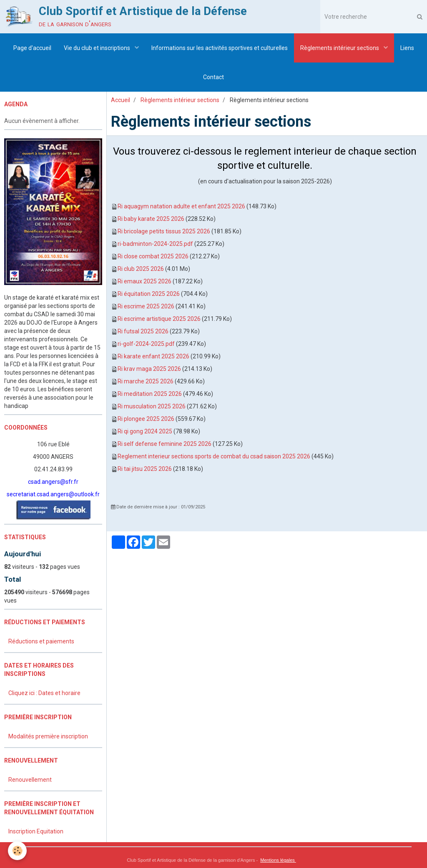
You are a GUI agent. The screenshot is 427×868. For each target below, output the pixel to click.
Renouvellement (30, 780)
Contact (213, 77)
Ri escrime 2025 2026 (146, 306)
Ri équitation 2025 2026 (149, 294)
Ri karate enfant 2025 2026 (153, 356)
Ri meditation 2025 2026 (150, 394)
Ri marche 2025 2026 (146, 381)
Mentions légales (278, 860)
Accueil (121, 100)
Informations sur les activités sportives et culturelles (220, 48)
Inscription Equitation (36, 831)
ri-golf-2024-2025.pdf (146, 344)
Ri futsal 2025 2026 (143, 331)
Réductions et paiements (41, 641)
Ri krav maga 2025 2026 (149, 369)
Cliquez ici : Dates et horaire (44, 693)
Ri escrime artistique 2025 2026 (159, 319)
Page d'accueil (32, 48)
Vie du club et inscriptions (98, 48)
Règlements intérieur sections (340, 48)
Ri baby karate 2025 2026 (151, 219)
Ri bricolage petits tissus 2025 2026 (164, 231)
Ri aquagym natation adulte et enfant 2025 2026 (181, 206)
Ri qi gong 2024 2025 (145, 431)
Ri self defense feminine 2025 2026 (165, 444)
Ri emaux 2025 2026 (144, 281)
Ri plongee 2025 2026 (146, 419)
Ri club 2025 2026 (141, 269)
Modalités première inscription (48, 736)
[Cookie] (18, 851)
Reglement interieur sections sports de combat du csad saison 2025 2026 (214, 456)
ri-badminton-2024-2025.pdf (155, 244)
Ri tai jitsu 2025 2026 (145, 469)
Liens (407, 48)
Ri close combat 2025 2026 (153, 256)
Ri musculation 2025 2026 (152, 406)
